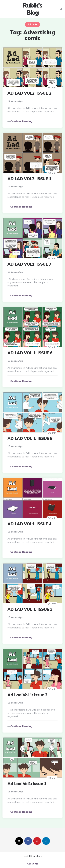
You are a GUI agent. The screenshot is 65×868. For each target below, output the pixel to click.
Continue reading (21, 121)
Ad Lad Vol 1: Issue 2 (27, 695)
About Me (33, 864)
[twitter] (19, 841)
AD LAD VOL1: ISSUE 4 (29, 524)
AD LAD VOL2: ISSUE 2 (29, 93)
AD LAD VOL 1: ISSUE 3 (30, 609)
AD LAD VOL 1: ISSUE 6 (30, 353)
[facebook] (28, 841)
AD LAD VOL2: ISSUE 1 (29, 179)
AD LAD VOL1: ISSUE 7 (29, 264)
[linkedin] (46, 841)
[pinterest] (37, 841)
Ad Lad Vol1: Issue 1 (27, 784)
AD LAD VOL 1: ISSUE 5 (30, 438)
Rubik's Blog (32, 9)
